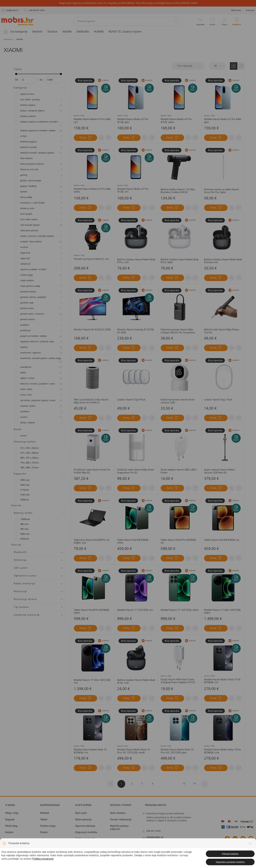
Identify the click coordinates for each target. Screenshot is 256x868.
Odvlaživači (39, 264)
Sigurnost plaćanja (85, 826)
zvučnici (39, 417)
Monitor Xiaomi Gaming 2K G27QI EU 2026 (136, 331)
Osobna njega (39, 275)
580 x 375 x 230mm (27, 458)
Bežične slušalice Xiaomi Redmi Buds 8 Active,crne (223, 261)
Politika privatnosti (85, 839)
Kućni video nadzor (39, 220)
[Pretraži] (177, 21)
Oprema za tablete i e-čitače (39, 270)
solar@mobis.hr (178, 847)
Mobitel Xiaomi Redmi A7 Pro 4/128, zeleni (176, 121)
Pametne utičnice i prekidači (39, 298)
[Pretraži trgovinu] (128, 21)
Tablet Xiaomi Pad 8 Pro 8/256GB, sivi (178, 542)
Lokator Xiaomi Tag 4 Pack (131, 400)
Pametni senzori (39, 320)
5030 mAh (22, 485)
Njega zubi (39, 259)
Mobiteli (37, 32)
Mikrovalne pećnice (39, 231)
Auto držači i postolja (39, 100)
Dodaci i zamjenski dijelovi (39, 111)
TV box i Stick (39, 395)
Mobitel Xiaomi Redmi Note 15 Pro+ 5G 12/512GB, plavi (177, 751)
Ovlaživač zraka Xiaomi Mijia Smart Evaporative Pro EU (136, 471)
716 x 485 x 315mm (27, 463)
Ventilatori (39, 412)
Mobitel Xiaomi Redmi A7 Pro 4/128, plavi (133, 121)
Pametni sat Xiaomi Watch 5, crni (91, 259)
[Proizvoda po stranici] (217, 66)
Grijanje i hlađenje (39, 187)
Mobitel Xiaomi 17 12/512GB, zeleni (180, 610)
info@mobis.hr (155, 837)
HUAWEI (99, 32)
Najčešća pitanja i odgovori (120, 828)
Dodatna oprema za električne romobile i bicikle (39, 124)
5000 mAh (22, 480)
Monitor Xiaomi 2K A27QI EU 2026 (92, 330)
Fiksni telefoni (39, 159)
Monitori (39, 248)
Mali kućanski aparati (39, 225)
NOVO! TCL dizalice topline (125, 32)
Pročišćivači (39, 331)
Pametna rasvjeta (39, 292)
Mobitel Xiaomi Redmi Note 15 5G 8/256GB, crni (222, 681)
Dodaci (44, 832)
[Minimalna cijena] (29, 80)
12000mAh (23, 519)
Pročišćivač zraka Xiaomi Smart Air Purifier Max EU (92, 471)
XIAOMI (67, 32)
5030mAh (22, 539)
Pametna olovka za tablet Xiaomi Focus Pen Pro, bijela (222, 191)
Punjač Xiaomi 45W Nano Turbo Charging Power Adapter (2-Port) (178, 681)
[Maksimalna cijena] (53, 80)
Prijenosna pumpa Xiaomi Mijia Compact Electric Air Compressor (178, 331)
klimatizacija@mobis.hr (178, 843)
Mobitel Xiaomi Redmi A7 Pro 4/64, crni (92, 121)
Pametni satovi (39, 309)
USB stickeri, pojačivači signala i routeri (39, 401)
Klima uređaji (39, 198)
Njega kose (39, 253)
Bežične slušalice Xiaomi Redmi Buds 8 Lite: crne (136, 682)
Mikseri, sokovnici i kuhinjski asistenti (39, 236)
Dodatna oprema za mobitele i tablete (39, 131)
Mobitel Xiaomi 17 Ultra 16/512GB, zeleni (223, 612)
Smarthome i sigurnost (39, 353)
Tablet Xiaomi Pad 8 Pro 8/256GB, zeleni (92, 612)
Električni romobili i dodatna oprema (39, 153)
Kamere (39, 192)
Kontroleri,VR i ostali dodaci (39, 203)
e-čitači (39, 137)
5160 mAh (22, 495)
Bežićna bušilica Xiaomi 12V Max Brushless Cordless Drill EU (178, 191)
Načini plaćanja (83, 820)
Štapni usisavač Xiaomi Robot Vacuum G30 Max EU (219, 471)
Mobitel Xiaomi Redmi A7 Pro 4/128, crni (133, 191)
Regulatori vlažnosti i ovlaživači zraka (39, 342)
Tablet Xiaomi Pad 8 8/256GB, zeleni (133, 542)
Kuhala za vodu (39, 209)
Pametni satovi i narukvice (39, 314)
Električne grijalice (39, 142)
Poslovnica (250, 10)
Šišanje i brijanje (39, 423)
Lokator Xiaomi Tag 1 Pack (218, 400)
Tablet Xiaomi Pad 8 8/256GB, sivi (222, 540)
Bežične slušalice (39, 105)
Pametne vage (39, 303)
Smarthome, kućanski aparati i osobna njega (39, 360)
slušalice (39, 348)
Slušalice (52, 32)
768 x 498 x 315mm (27, 468)
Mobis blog (236, 10)
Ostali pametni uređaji (39, 286)
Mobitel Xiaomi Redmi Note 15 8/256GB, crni (90, 751)
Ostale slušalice (39, 281)
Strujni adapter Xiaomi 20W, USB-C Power (179, 471)
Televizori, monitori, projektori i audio (39, 384)
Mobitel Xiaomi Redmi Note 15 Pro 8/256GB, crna (223, 751)
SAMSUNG (83, 32)
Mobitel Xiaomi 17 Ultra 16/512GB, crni (92, 682)
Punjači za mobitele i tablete (39, 336)
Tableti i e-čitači (39, 379)
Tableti (39, 373)
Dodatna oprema (39, 117)
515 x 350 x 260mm (27, 453)
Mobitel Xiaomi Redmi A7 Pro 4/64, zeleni (92, 191)
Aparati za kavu (39, 94)
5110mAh (22, 490)
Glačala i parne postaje (39, 181)
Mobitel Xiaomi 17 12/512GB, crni (135, 610)
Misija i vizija (12, 813)
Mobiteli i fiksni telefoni (39, 242)
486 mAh (22, 524)
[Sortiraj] (188, 66)
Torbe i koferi (39, 390)
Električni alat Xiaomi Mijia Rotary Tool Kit (222, 331)
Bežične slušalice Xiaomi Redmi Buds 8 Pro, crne (136, 261)
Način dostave (118, 813)
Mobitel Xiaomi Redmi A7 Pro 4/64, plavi (223, 121)
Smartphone (39, 367)
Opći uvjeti (81, 813)
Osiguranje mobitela (86, 832)
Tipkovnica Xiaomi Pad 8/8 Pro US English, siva (92, 542)
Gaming (39, 175)
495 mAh (22, 529)
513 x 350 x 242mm (27, 448)
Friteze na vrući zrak (39, 170)
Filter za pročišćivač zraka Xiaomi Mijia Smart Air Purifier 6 (91, 401)
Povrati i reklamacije (121, 820)
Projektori (39, 325)
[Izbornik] (15, 32)
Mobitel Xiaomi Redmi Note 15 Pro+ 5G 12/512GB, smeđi (134, 751)
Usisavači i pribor (39, 406)
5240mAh (22, 500)
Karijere (9, 832)
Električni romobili (39, 148)
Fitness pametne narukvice (39, 164)
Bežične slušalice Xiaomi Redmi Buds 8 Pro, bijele (180, 261)
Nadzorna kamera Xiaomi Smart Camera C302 (178, 401)
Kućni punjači (39, 214)
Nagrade (10, 820)
